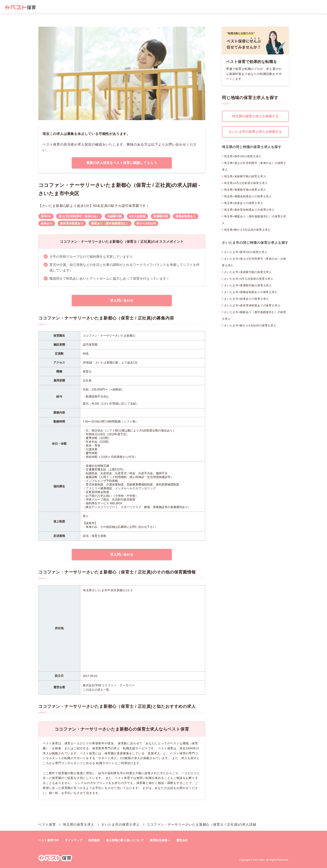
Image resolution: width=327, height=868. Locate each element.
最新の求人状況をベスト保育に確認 (122, 163)
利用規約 (94, 840)
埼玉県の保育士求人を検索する (255, 116)
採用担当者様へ (160, 840)
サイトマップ (74, 840)
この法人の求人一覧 (96, 690)
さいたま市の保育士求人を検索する (255, 132)
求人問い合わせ (122, 300)
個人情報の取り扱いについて (125, 840)
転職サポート (105, 763)
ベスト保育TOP (49, 840)
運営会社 (182, 840)
